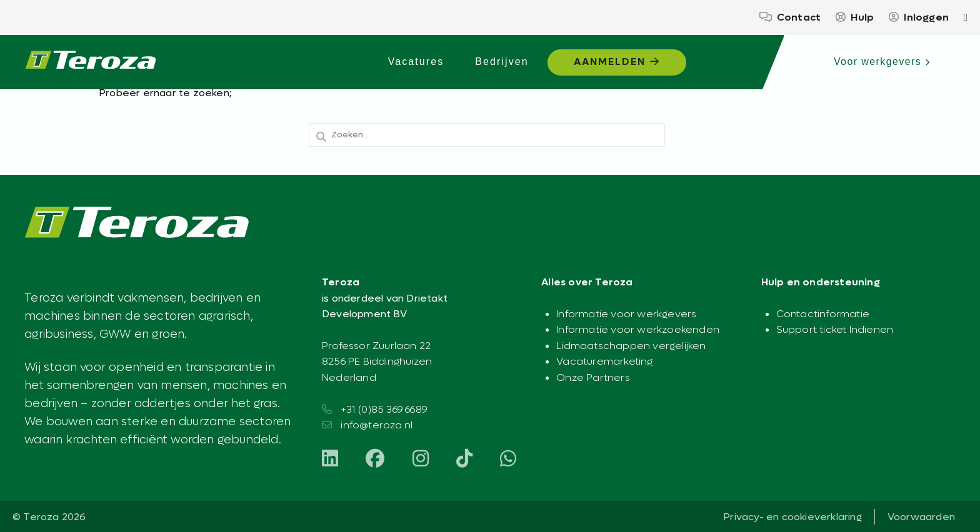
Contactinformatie (823, 314)
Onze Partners (593, 377)
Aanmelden (617, 62)
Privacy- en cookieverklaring (792, 517)
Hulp (855, 17)
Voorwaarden (921, 517)
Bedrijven (502, 62)
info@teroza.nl (377, 425)
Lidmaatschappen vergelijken (631, 346)
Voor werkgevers (882, 62)
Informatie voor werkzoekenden (638, 329)
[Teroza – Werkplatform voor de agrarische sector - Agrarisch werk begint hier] (91, 62)
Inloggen (919, 17)
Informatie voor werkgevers (626, 314)
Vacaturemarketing (604, 361)
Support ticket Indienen (835, 329)
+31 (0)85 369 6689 (384, 409)
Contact (790, 17)
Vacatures (416, 62)
